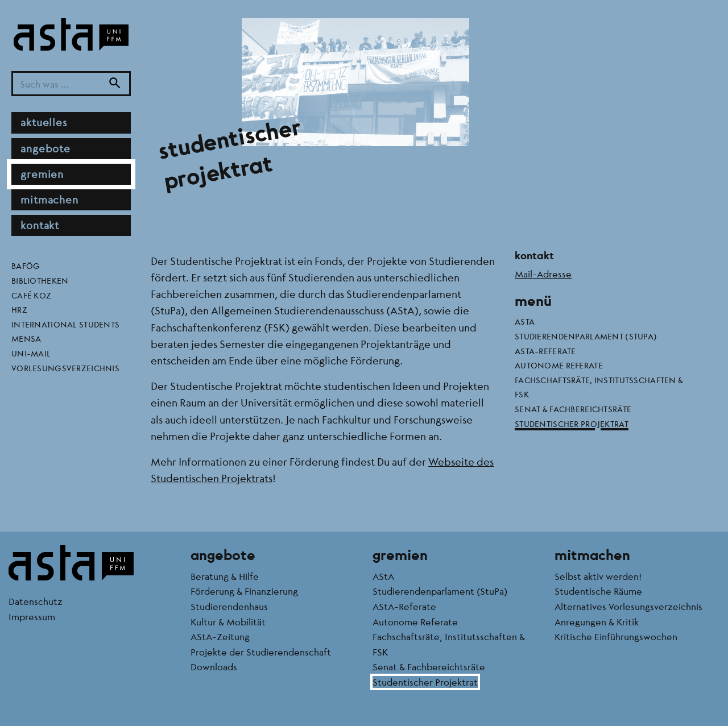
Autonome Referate (559, 365)
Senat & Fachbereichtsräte (573, 409)
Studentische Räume (598, 591)
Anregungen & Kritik (597, 622)
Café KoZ (31, 295)
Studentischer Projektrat (572, 424)
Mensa (26, 338)
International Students (65, 324)
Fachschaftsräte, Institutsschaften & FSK (599, 387)
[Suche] (115, 84)
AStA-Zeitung (220, 636)
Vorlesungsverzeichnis (65, 368)
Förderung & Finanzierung (244, 591)
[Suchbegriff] (71, 84)
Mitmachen (49, 200)
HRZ (19, 309)
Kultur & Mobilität (228, 622)
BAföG (26, 265)
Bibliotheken (40, 280)
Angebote (45, 148)
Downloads (214, 667)
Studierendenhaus (229, 606)
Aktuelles (44, 122)
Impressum (32, 617)
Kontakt (40, 225)
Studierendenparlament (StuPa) (586, 336)
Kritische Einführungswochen (616, 636)
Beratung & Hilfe (225, 576)
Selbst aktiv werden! (598, 576)
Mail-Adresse (543, 274)
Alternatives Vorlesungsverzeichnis (628, 606)
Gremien (42, 174)
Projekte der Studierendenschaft (261, 652)
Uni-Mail (31, 353)
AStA (525, 321)
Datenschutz (36, 601)
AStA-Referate (545, 351)
